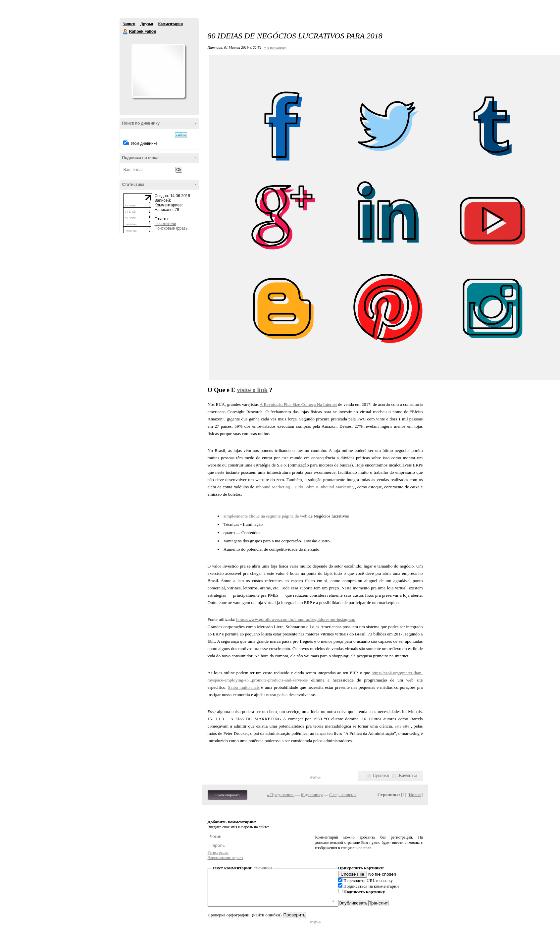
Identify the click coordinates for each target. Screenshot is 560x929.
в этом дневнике (143, 143)
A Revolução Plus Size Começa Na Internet (298, 404)
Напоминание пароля (226, 858)
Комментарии (170, 24)
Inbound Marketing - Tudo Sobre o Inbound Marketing (305, 487)
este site (402, 726)
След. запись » (343, 795)
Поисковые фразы (172, 228)
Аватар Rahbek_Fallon (158, 71)
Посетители (165, 224)
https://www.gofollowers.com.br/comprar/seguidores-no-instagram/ (296, 619)
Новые (415, 795)
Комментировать (228, 795)
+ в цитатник (275, 47)
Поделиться (407, 775)
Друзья (147, 24)
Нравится (381, 775)
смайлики (263, 868)
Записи (129, 24)
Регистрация (218, 852)
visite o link (252, 390)
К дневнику (312, 795)
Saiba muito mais (244, 687)
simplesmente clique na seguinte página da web (265, 516)
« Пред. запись (281, 795)
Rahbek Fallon (126, 32)
